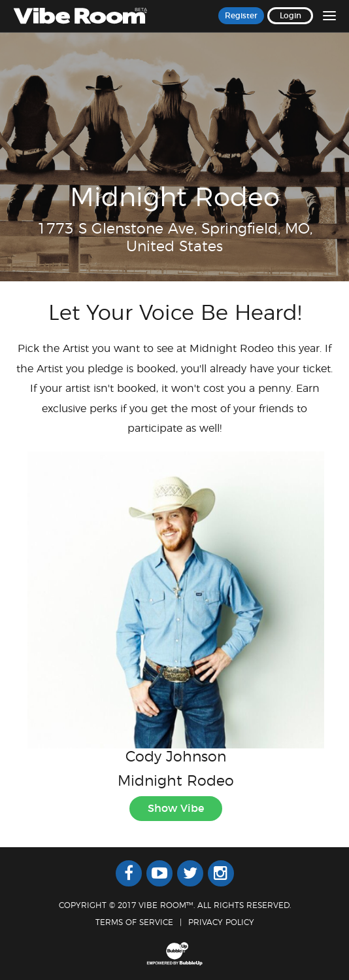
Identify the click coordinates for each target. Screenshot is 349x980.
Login (291, 16)
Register (241, 16)
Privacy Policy (221, 922)
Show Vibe (176, 809)
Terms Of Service (134, 922)
